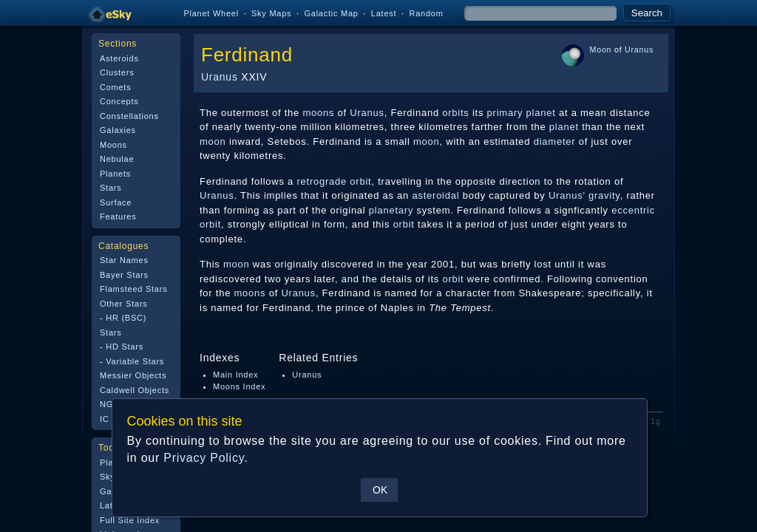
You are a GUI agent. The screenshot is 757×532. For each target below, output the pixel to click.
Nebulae (117, 159)
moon (213, 141)
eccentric (633, 210)
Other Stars (124, 304)
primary (505, 113)
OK (379, 490)
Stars (111, 188)
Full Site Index (130, 520)
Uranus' (567, 195)
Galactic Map (331, 13)
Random (426, 13)
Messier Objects (133, 375)
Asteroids (119, 58)
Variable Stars (135, 361)
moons (318, 113)
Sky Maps (271, 13)
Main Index (235, 375)
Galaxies (118, 130)
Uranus (220, 77)
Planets (115, 174)
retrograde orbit (334, 181)
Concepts (119, 101)
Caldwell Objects (135, 390)
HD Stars (125, 347)
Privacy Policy (203, 458)
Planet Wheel (211, 13)
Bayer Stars (124, 275)
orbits (455, 113)
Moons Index (239, 386)
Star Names (124, 260)
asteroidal (435, 195)
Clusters (117, 72)
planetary (391, 210)
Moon (601, 50)
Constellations (129, 116)
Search (647, 13)
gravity (604, 195)
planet (541, 113)
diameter (555, 141)
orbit (210, 224)
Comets (115, 87)
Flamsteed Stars (133, 289)
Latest (384, 13)
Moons (113, 145)
